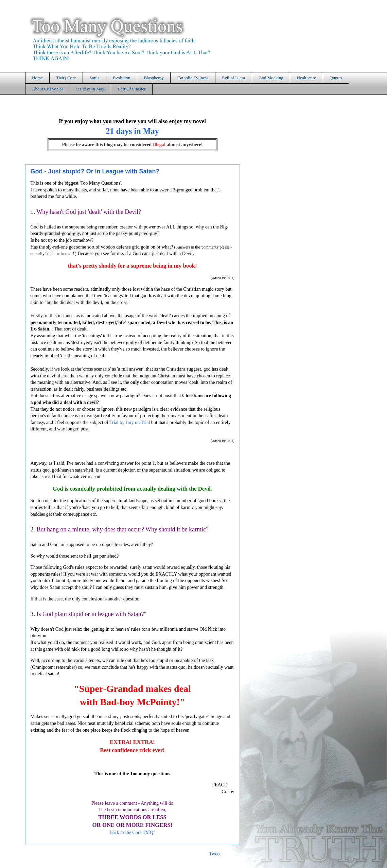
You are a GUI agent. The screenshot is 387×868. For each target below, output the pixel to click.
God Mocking (271, 78)
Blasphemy (154, 78)
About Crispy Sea (48, 89)
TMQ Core (66, 78)
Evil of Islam (233, 78)
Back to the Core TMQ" (132, 832)
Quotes (336, 78)
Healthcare (306, 78)
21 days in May (91, 89)
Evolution (121, 78)
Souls (94, 78)
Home (37, 78)
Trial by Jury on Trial (130, 422)
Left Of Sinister (132, 89)
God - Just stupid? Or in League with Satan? (95, 171)
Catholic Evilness (193, 78)
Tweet (215, 854)
